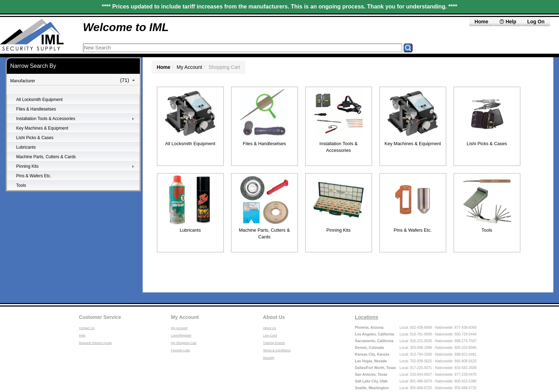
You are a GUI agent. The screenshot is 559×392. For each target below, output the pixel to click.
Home (481, 22)
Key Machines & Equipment (42, 128)
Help (508, 22)
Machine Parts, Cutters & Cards (46, 157)
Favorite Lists (180, 350)
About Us (274, 317)
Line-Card (270, 335)
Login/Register (181, 335)
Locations (367, 317)
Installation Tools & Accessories (46, 119)
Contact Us (87, 328)
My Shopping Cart (184, 343)
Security (269, 358)
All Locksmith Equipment (39, 100)
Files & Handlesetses (36, 109)
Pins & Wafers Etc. (34, 176)
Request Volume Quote (96, 343)
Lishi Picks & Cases (35, 138)
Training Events (274, 343)
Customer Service (100, 317)
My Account (189, 67)
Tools (21, 185)
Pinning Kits (27, 166)
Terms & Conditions (277, 350)
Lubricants (26, 147)
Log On (536, 22)
